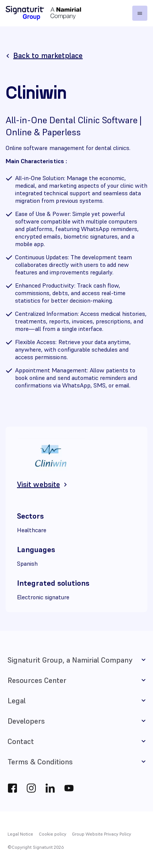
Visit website (38, 484)
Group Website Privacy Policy (102, 834)
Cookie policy (53, 834)
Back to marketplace (48, 55)
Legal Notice (20, 834)
